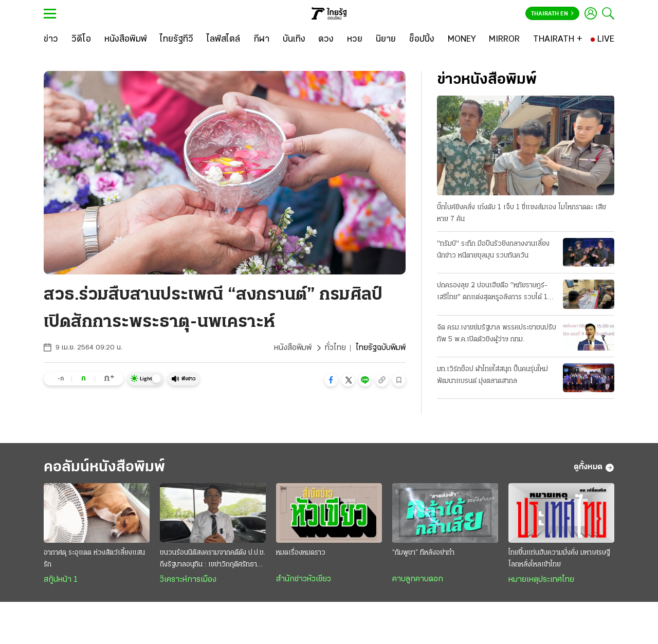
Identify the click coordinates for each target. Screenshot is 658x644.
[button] (331, 380)
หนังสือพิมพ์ (293, 348)
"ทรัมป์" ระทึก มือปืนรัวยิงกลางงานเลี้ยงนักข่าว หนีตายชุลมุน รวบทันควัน (493, 250)
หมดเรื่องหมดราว (301, 553)
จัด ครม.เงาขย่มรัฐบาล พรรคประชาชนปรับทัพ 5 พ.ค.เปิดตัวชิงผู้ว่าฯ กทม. (497, 334)
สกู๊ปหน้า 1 (61, 580)
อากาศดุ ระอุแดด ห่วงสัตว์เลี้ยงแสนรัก (94, 559)
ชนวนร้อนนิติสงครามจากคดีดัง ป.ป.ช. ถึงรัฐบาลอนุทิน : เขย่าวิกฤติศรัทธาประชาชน (213, 560)
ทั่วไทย (335, 348)
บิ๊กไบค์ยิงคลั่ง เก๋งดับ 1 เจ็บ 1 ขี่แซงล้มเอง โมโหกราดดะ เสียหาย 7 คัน (522, 213)
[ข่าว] (51, 40)
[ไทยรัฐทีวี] (177, 40)
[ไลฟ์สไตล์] (223, 40)
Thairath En (552, 14)
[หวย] (355, 40)
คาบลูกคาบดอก (418, 579)
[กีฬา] (261, 40)
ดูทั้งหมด (594, 468)
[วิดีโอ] (81, 40)
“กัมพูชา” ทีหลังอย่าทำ (423, 553)
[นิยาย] (386, 40)
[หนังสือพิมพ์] (126, 40)
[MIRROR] (504, 40)
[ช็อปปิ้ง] (422, 40)
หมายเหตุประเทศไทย (541, 580)
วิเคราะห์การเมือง (188, 580)
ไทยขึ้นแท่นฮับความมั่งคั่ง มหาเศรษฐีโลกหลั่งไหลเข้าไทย (559, 559)
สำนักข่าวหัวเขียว (304, 579)
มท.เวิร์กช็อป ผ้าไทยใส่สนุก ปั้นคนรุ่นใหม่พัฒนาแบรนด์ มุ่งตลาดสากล (492, 375)
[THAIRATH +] (558, 40)
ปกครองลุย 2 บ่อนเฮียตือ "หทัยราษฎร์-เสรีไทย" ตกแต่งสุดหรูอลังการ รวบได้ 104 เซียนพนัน (497, 292)
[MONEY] (462, 40)
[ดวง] (326, 40)
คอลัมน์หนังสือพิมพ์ (104, 467)
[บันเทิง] (294, 40)
